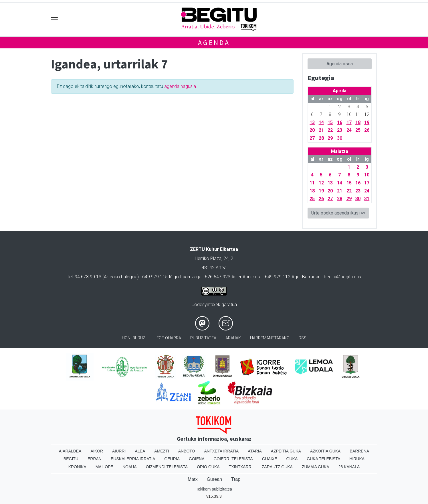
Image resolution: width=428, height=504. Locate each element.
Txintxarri (241, 467)
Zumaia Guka (316, 467)
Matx (193, 479)
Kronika (77, 467)
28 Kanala (349, 467)
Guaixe (270, 459)
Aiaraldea (70, 451)
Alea (140, 451)
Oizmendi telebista (167, 467)
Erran (95, 459)
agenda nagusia (180, 86)
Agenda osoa (340, 64)
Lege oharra (168, 338)
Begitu (71, 459)
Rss (303, 338)
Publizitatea (203, 338)
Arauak (233, 338)
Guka (292, 459)
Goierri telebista (233, 459)
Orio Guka (208, 467)
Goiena (197, 459)
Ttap (236, 479)
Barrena (359, 451)
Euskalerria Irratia (133, 459)
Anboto (187, 451)
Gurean (214, 479)
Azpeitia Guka (286, 451)
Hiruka (357, 459)
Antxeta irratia (222, 451)
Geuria (172, 459)
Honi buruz (134, 338)
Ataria (255, 451)
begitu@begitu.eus (342, 277)
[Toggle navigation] (55, 20)
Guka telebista (323, 459)
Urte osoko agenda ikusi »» (338, 213)
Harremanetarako (270, 338)
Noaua (130, 467)
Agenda (214, 43)
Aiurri (119, 451)
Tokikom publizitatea (214, 489)
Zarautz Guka (277, 467)
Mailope (104, 467)
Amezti (162, 451)
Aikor (97, 451)
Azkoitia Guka (325, 451)
